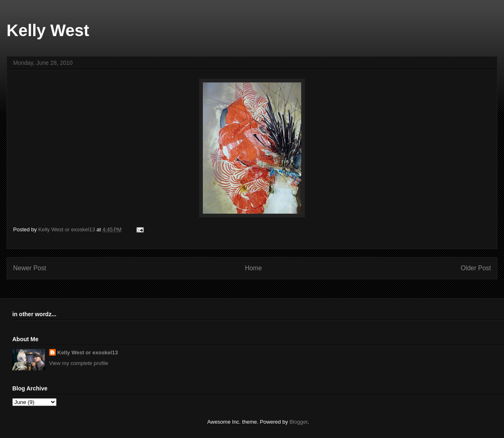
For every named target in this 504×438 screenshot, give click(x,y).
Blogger (298, 422)
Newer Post (30, 268)
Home (254, 268)
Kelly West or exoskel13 (88, 352)
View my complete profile (79, 363)
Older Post (476, 268)
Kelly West (48, 30)
